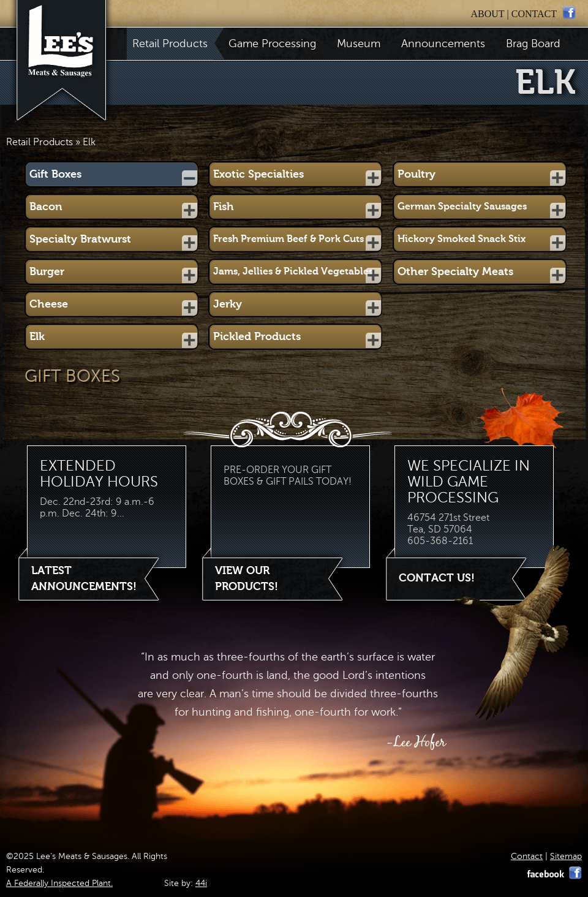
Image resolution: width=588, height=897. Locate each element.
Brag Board (533, 44)
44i (201, 883)
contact (534, 14)
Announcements (443, 44)
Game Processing (272, 44)
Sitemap (566, 856)
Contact (527, 856)
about (487, 14)
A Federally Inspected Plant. (59, 883)
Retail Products (173, 44)
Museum (359, 44)
